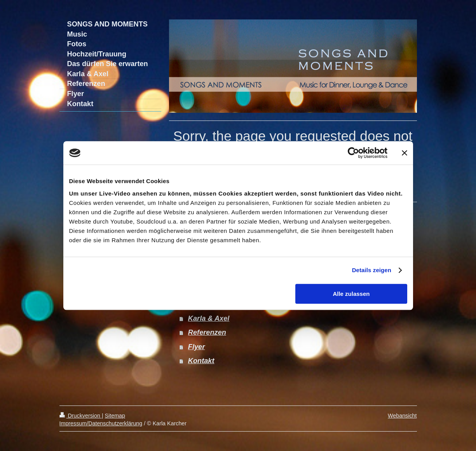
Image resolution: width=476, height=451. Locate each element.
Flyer (196, 347)
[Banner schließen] (405, 153)
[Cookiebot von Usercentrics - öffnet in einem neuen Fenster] (353, 153)
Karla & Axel (209, 318)
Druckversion (81, 416)
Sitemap (115, 416)
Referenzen (207, 332)
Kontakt (201, 361)
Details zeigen (372, 270)
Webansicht (402, 416)
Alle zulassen (351, 294)
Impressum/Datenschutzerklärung (101, 423)
